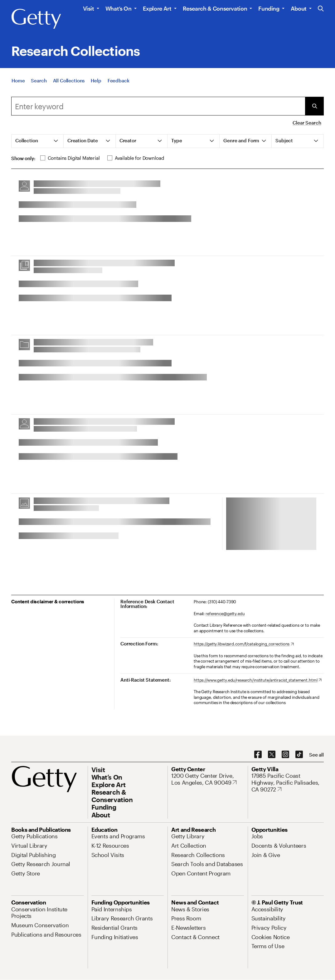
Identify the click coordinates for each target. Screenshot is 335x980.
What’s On (119, 8)
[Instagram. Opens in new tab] (285, 755)
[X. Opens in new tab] (272, 755)
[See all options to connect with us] (316, 755)
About (299, 8)
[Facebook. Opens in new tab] (258, 755)
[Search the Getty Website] (321, 9)
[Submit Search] (314, 106)
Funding (269, 8)
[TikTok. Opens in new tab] (299, 755)
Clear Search (307, 123)
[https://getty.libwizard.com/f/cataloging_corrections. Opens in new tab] (244, 644)
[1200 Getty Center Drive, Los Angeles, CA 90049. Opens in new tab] (208, 779)
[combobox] (158, 106)
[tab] (38, 141)
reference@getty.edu (225, 614)
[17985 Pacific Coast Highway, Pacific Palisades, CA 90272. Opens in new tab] (288, 783)
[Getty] (36, 19)
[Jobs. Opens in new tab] (257, 836)
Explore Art (157, 8)
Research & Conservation (215, 8)
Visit (89, 8)
